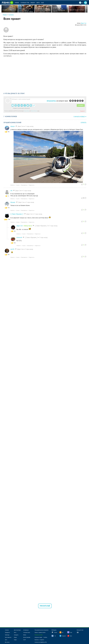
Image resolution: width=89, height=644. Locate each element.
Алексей (19, 237)
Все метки (7, 642)
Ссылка (18, 185)
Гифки (15, 640)
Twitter (56, 632)
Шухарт (13, 202)
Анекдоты (16, 635)
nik (11, 191)
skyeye (13, 126)
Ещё (42, 3)
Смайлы (45, 637)
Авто (38, 3)
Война (25, 635)
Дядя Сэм (20, 226)
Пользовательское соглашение (42, 630)
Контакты (37, 640)
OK (63, 632)
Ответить (13, 185)
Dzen (71, 636)
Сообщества (25, 3)
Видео (33, 3)
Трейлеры (7, 635)
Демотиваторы (17, 630)
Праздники (7, 632)
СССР (25, 640)
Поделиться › (32, 185)
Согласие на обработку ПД (41, 642)
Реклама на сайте (39, 635)
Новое (17, 3)
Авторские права (38, 637)
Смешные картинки (28, 632)
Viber (71, 632)
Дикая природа (27, 637)
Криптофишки (8, 637)
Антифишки (26, 630)
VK (55, 636)
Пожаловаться (24, 185)
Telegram (64, 636)
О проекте (42, 640)
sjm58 (12, 249)
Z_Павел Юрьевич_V (17, 214)
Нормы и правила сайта (40, 632)
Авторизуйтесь (51, 101)
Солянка (11, 15)
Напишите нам (80, 631)
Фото (15, 632)
